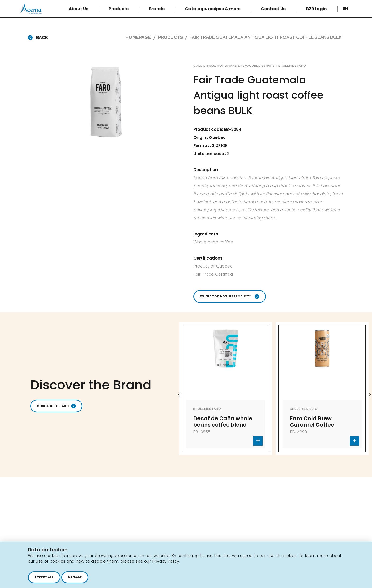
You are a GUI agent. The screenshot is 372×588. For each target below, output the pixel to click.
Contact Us (274, 9)
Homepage (138, 37)
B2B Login (317, 9)
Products (119, 9)
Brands (157, 9)
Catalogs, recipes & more (213, 9)
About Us (79, 9)
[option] (226, 395)
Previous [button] (179, 395)
